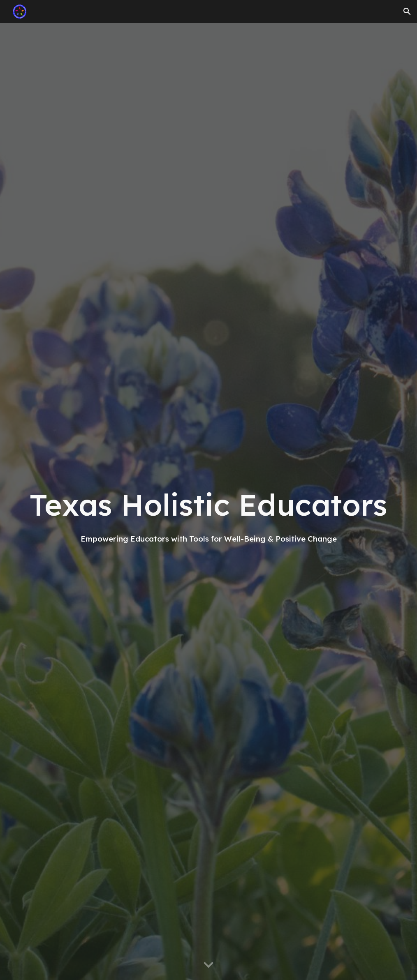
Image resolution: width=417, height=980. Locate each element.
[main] (208, 502)
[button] (407, 12)
